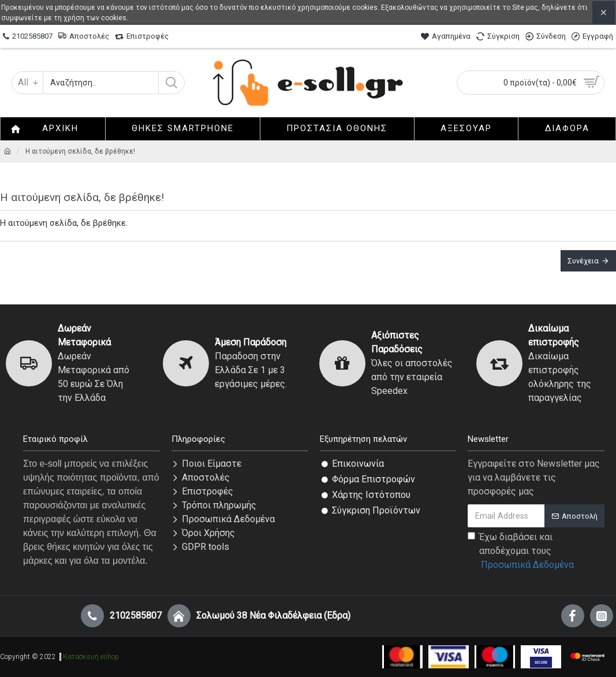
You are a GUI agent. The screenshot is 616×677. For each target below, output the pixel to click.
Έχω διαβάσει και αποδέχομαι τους (522, 552)
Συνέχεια (583, 261)
